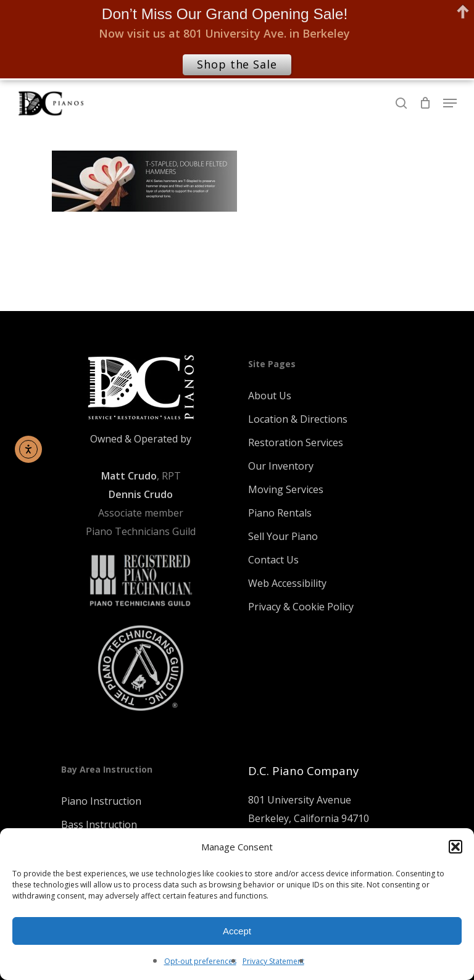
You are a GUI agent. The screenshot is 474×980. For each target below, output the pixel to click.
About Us (270, 396)
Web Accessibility (287, 583)
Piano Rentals (280, 513)
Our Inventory (281, 466)
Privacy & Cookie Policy (301, 607)
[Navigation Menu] (450, 103)
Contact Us (273, 560)
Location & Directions (298, 419)
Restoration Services (296, 442)
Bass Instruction (99, 824)
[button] (455, 847)
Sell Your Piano (283, 536)
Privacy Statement (273, 961)
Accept (237, 931)
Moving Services (286, 489)
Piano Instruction (101, 801)
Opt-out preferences (200, 961)
